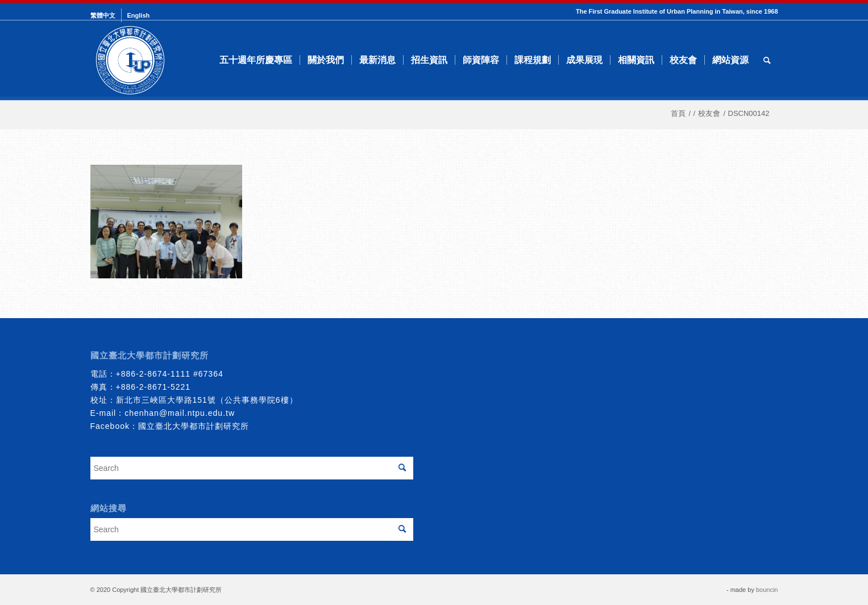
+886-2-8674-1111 (153, 374)
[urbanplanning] (130, 60)
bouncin (767, 590)
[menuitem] (106, 15)
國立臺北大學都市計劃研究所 (194, 426)
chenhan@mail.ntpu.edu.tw (180, 413)
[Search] (767, 60)
